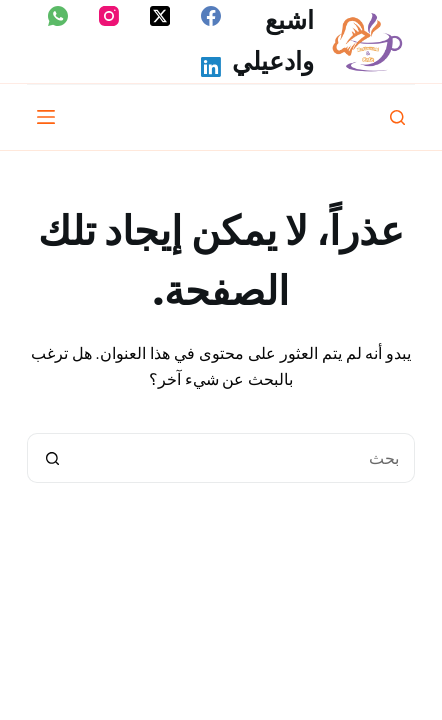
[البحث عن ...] (246, 458)
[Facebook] (211, 16)
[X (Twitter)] (160, 16)
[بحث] (397, 117)
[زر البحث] (52, 458)
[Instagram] (109, 16)
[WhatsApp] (58, 16)
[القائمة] (46, 117)
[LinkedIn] (211, 67)
